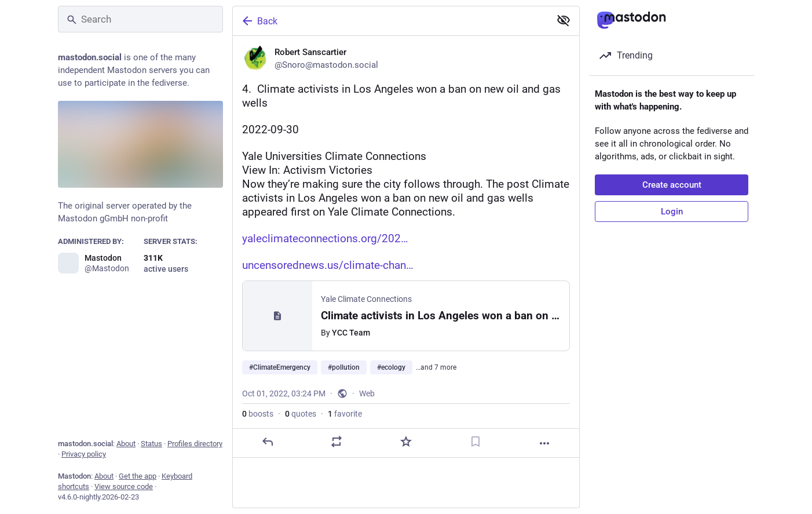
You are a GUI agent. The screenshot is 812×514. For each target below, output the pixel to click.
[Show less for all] (564, 20)
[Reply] (268, 442)
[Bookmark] (476, 442)
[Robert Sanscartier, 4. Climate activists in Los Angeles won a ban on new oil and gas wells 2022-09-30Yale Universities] (406, 247)
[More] (544, 443)
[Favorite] (406, 442)
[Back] (390, 21)
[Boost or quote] (336, 442)
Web (367, 393)
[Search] (140, 19)
